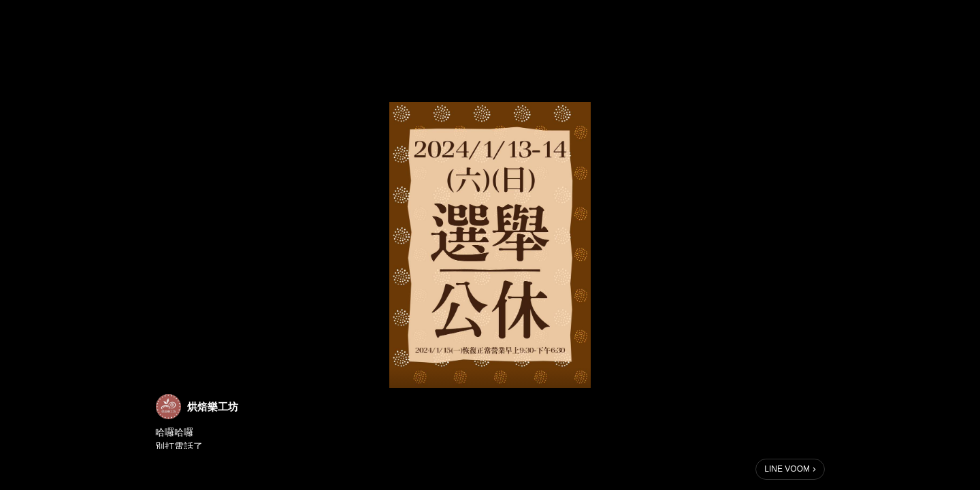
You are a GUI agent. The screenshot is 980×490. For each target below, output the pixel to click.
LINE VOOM (787, 469)
